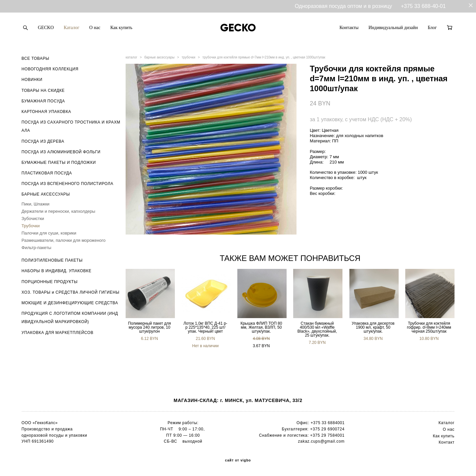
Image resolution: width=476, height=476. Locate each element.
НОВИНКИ (32, 80)
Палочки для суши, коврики (49, 233)
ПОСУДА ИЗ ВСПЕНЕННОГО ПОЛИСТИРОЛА (67, 184)
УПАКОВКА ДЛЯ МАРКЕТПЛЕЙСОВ (58, 333)
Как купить (121, 28)
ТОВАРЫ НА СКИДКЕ (43, 91)
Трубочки (31, 226)
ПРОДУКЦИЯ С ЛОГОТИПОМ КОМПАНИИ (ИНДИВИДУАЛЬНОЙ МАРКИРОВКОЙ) (70, 318)
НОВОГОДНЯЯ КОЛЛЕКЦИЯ (50, 69)
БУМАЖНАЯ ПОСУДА (43, 101)
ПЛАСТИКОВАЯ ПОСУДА (47, 173)
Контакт (447, 442)
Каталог (72, 28)
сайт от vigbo (238, 460)
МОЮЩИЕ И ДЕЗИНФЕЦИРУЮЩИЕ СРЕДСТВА (70, 303)
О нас (95, 28)
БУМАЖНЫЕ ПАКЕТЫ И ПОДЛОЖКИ (59, 163)
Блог (432, 28)
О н (446, 429)
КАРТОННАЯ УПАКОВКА (46, 112)
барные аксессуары (159, 57)
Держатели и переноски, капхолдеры (58, 211)
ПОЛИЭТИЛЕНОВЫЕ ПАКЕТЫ (52, 260)
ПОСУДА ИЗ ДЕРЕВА (43, 141)
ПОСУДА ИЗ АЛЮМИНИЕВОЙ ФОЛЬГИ (61, 152)
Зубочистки (33, 219)
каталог (131, 57)
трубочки (188, 57)
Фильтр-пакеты (36, 248)
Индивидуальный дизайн (393, 28)
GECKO (46, 28)
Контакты (349, 28)
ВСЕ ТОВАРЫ (35, 58)
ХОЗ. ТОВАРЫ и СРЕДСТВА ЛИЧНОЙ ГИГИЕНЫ (70, 292)
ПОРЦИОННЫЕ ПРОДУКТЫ (50, 282)
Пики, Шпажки (36, 204)
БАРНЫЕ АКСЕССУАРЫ (46, 194)
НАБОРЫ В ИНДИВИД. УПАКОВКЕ (57, 271)
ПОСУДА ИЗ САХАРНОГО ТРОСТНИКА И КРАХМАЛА (71, 126)
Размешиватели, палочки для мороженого (63, 240)
